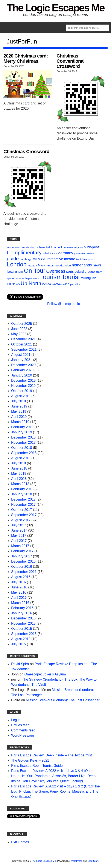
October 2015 (22, 629)
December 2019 (23, 380)
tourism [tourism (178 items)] (52, 277)
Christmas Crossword (26, 152)
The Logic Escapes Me (55, 8)
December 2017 (23, 499)
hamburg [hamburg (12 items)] (25, 259)
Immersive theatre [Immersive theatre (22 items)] (61, 259)
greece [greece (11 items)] (90, 254)
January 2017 (22, 556)
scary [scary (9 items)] (99, 272)
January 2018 (22, 494)
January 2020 (22, 375)
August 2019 (21, 396)
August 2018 (21, 458)
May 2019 (19, 411)
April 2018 (19, 479)
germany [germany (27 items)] (66, 253)
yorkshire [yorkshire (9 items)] (75, 284)
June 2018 (19, 468)
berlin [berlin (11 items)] (60, 247)
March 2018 (20, 484)
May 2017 (19, 536)
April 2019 (19, 417)
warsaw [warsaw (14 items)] (57, 284)
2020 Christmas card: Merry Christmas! (26, 58)
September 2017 (24, 515)
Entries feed (20, 725)
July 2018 (19, 463)
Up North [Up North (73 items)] (31, 283)
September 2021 (24, 349)
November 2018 (23, 443)
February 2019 (22, 427)
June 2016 (19, 587)
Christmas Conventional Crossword (70, 61)
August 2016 (21, 577)
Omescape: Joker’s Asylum (45, 674)
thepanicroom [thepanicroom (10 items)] (32, 278)
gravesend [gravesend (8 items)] (79, 254)
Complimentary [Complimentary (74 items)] (24, 253)
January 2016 (22, 613)
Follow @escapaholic (63, 304)
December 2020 (23, 365)
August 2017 (21, 520)
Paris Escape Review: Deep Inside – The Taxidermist (52, 755)
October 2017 (22, 510)
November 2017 (23, 505)
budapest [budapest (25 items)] (91, 247)
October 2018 (22, 448)
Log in (16, 720)
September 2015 (24, 634)
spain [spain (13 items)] (10, 278)
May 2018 (19, 474)
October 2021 (22, 344)
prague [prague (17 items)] (90, 271)
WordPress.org (23, 735)
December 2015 (23, 618)
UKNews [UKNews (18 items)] (13, 284)
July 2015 (19, 644)
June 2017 (19, 530)
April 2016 (19, 598)
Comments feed (23, 730)
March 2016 (20, 603)
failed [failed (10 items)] (46, 254)
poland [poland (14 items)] (79, 272)
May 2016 (19, 592)
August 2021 (21, 355)
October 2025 (22, 324)
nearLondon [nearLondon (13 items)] (63, 265)
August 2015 (21, 639)
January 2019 (22, 432)
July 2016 (19, 582)
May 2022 (19, 334)
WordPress (77, 861)
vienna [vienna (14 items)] (46, 284)
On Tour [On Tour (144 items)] (34, 271)
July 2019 (19, 401)
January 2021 (22, 360)
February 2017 (22, 551)
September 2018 (24, 453)
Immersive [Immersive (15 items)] (39, 259)
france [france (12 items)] (53, 253)
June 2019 (19, 406)
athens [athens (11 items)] (41, 247)
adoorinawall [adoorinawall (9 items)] (14, 247)
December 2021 (23, 339)
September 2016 (24, 572)
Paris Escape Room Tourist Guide (37, 766)
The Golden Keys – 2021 (30, 760)
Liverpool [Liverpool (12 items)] (87, 259)
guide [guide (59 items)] (13, 259)
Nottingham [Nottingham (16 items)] (15, 272)
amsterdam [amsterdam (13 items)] (29, 247)
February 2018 (22, 489)
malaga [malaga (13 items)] (32, 265)
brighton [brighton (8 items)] (78, 247)
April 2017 (19, 541)
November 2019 (23, 386)
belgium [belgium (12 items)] (51, 247)
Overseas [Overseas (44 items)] (56, 271)
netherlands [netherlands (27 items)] (82, 265)
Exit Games (20, 842)
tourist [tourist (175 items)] (71, 277)
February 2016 (22, 608)
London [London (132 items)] (17, 264)
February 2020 (22, 370)
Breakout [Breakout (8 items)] (69, 247)
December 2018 (23, 437)
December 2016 (23, 561)
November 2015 (23, 623)
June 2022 (19, 329)
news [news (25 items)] (97, 265)
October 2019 (22, 391)
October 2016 (22, 567)
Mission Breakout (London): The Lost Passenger (63, 700)
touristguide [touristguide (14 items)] (89, 278)
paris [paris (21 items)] (70, 271)
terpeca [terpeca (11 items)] (19, 278)
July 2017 (19, 525)
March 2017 (20, 546)
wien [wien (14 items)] (66, 284)
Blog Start (93, 861)
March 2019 (20, 422)
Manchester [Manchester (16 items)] (46, 265)
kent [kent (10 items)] (78, 259)
